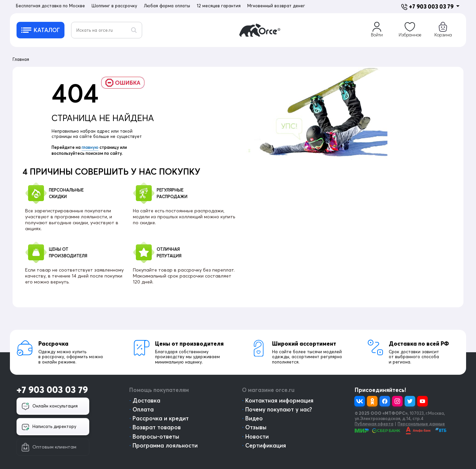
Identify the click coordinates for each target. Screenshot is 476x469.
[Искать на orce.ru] (107, 30)
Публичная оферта (374, 424)
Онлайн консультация (50, 406)
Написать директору (49, 427)
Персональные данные (421, 424)
